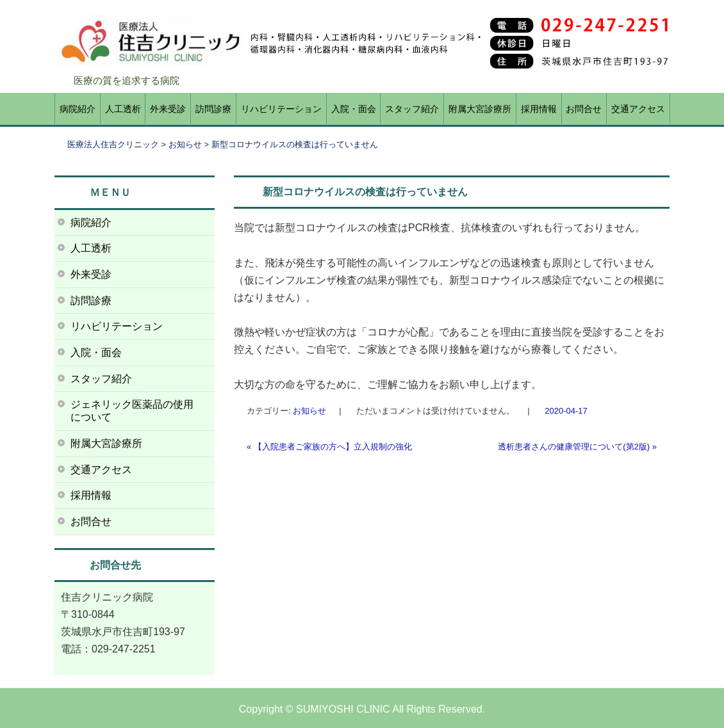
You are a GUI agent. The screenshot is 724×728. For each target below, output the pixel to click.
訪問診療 (213, 109)
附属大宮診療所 (480, 109)
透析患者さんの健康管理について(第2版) (577, 447)
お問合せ (584, 109)
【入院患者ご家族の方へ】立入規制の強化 (329, 447)
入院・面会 (354, 109)
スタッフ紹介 (412, 109)
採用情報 (539, 109)
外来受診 (168, 109)
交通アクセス (638, 109)
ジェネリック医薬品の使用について (132, 411)
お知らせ (309, 411)
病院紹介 (78, 109)
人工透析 (123, 109)
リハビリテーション (281, 109)
